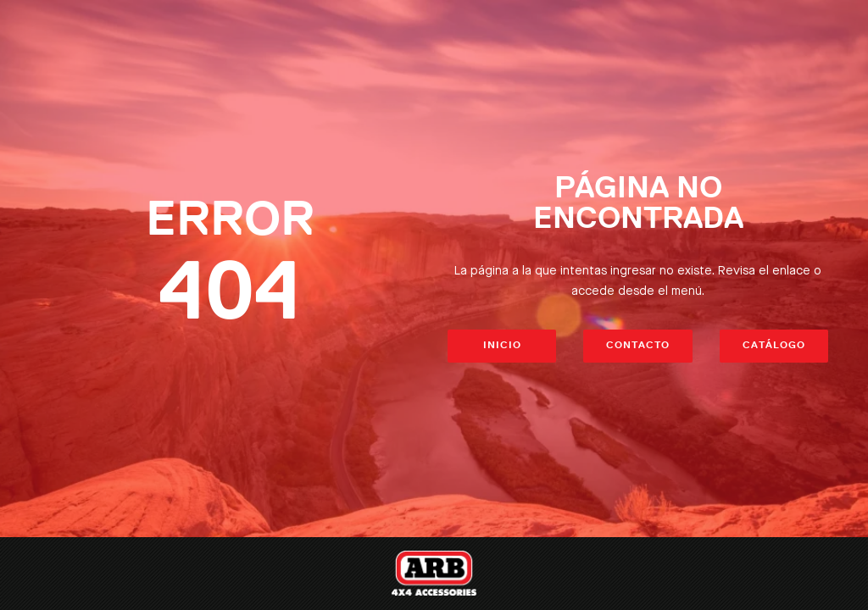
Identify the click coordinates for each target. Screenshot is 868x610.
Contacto (638, 346)
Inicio (502, 346)
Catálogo (774, 346)
